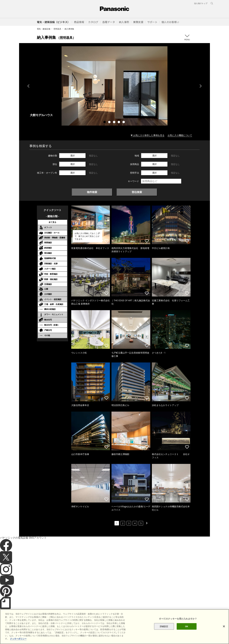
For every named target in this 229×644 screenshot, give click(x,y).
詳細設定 (164, 631)
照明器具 (57, 29)
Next (201, 86)
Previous (28, 86)
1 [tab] (105, 122)
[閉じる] (224, 631)
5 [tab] (124, 122)
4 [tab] (119, 122)
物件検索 (92, 192)
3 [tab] (114, 122)
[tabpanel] (114, 86)
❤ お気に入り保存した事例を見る (148, 135)
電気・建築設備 (44, 29)
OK (187, 631)
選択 (73, 156)
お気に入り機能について (180, 135)
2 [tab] (110, 122)
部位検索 (137, 192)
